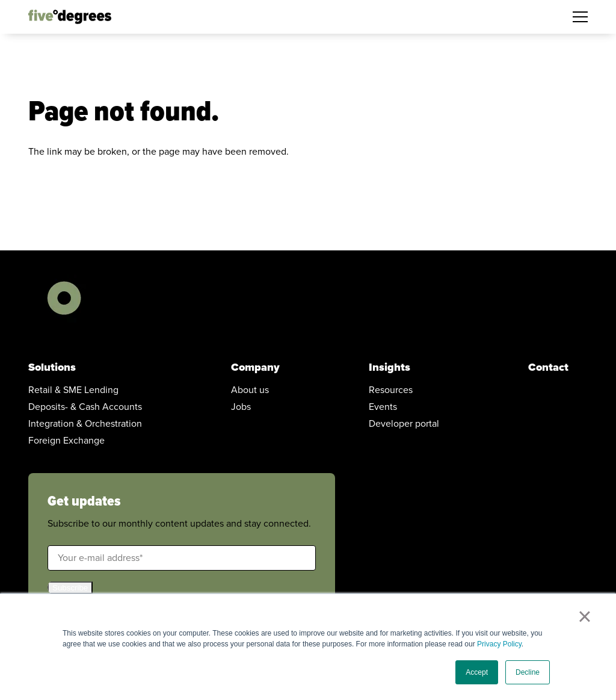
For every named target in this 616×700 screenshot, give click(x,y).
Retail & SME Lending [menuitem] (73, 390)
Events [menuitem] (383, 407)
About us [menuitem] (250, 390)
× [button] (584, 616)
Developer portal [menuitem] (404, 424)
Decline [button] (528, 672)
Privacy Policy (499, 644)
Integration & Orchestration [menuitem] (85, 424)
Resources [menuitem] (391, 390)
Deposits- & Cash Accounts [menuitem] (85, 407)
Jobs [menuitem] (241, 407)
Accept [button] (477, 672)
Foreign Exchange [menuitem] (66, 441)
